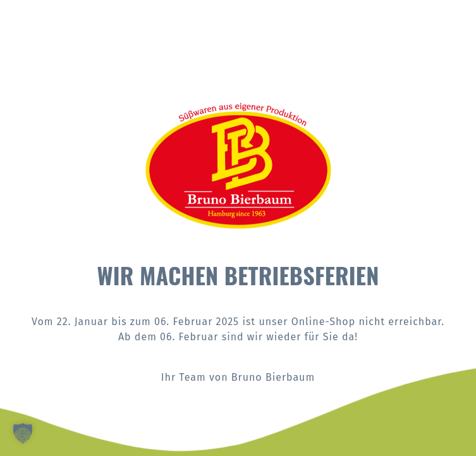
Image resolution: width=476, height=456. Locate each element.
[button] (23, 433)
